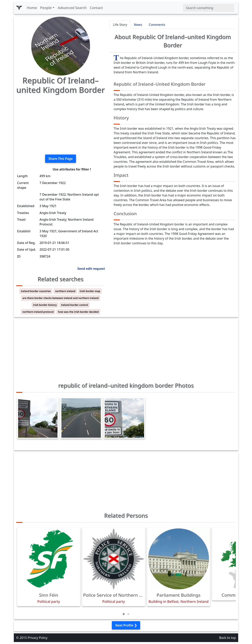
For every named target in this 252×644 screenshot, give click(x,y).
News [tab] (138, 25)
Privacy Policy (38, 638)
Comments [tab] (157, 25)
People (46, 8)
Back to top (227, 638)
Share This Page (61, 159)
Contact (96, 8)
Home (32, 8)
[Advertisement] (61, 124)
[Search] (209, 8)
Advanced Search (72, 8)
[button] (124, 614)
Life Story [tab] (120, 25)
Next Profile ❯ (126, 625)
